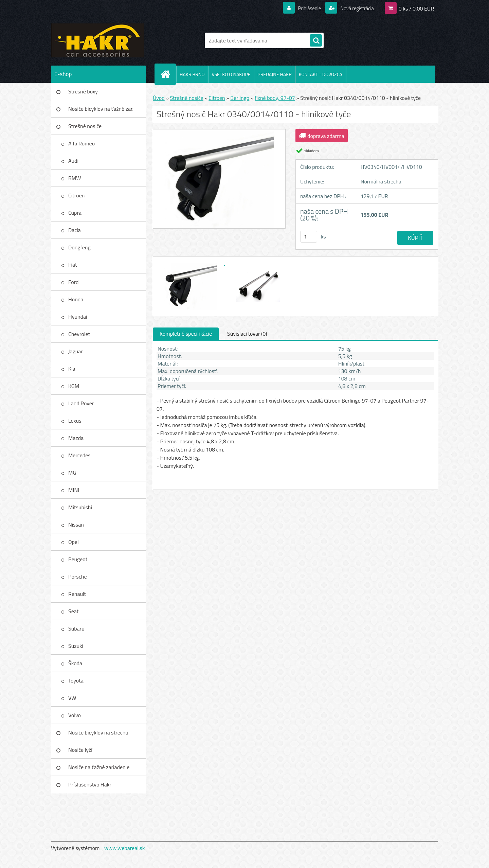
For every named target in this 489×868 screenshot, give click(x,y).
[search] (316, 41)
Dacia (75, 230)
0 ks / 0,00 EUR (416, 8)
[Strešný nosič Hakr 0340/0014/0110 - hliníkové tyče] (191, 263)
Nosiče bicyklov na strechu (98, 732)
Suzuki (76, 646)
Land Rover (81, 403)
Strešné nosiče (85, 126)
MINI (74, 490)
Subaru (76, 628)
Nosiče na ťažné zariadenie (99, 767)
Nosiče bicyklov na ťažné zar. (101, 109)
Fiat (73, 265)
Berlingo (240, 98)
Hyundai (78, 317)
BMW (75, 178)
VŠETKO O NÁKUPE (231, 74)
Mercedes (79, 455)
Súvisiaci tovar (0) (247, 334)
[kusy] (309, 237)
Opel (74, 542)
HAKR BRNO (192, 74)
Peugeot (78, 559)
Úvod (159, 98)
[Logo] (98, 40)
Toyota (76, 680)
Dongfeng (79, 247)
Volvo (75, 715)
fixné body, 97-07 (275, 98)
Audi (73, 161)
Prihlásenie (305, 8)
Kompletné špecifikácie (186, 334)
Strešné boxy (83, 91)
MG (72, 473)
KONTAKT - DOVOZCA (321, 74)
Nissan (76, 525)
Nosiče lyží (80, 750)
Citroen (76, 195)
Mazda (76, 438)
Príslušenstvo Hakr (90, 784)
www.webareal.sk (125, 848)
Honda (76, 299)
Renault (77, 594)
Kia (72, 369)
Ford (73, 282)
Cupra (75, 213)
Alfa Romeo (81, 143)
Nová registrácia (355, 8)
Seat (73, 611)
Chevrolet (79, 334)
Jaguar (76, 351)
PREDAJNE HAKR (275, 74)
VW (72, 698)
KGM (74, 386)
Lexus (75, 421)
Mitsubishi (80, 507)
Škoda (75, 663)
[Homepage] (168, 74)
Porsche (78, 577)
